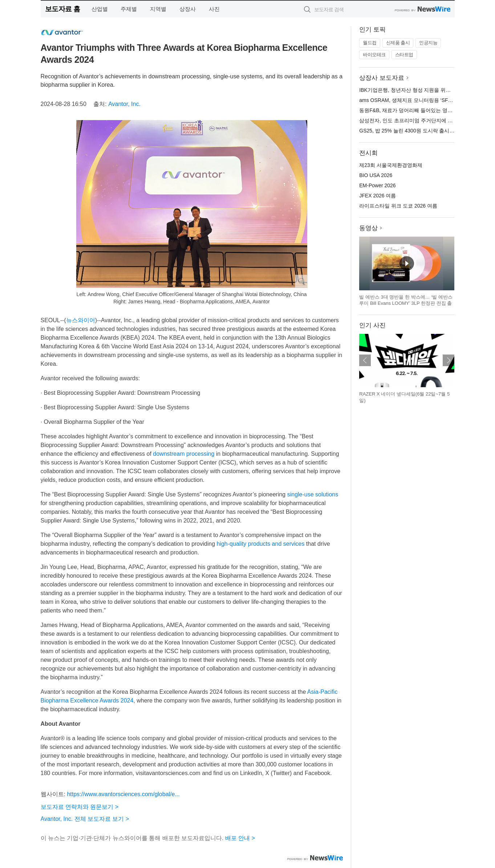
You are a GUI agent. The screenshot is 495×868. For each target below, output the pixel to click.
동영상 (368, 228)
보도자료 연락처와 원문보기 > (80, 807)
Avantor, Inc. (124, 104)
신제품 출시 (398, 43)
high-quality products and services (261, 544)
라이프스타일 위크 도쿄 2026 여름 (398, 206)
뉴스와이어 (81, 320)
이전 (365, 360)
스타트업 (404, 55)
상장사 (188, 9)
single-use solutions (313, 494)
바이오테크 (374, 55)
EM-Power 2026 (377, 185)
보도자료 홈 (63, 9)
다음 (449, 360)
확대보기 (301, 281)
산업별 (100, 9)
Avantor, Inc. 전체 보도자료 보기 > (85, 819)
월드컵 (370, 43)
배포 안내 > (240, 838)
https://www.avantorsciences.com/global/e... (123, 794)
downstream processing (184, 454)
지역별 (158, 9)
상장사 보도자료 (382, 78)
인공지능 (428, 43)
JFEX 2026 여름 (378, 196)
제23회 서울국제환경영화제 (391, 165)
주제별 (129, 9)
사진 (214, 9)
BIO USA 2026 (376, 175)
